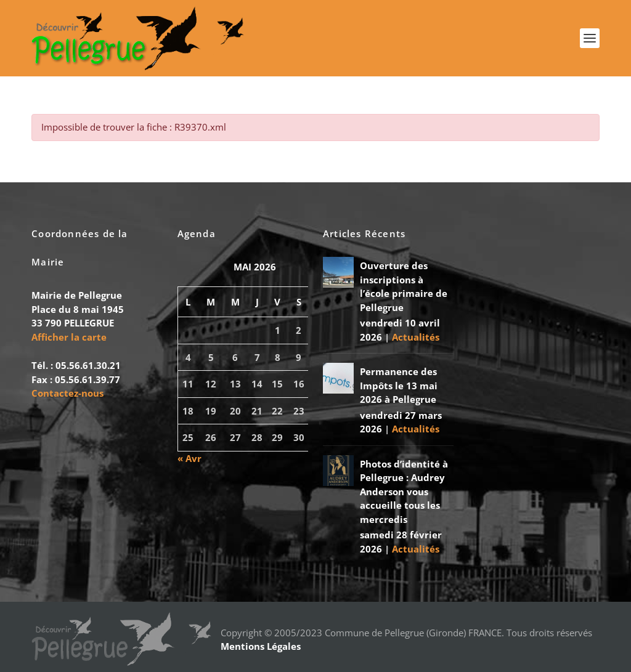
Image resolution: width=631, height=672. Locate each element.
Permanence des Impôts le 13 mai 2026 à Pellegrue (399, 385)
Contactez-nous (67, 393)
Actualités (416, 337)
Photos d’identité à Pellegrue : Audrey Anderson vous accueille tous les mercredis (404, 492)
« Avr (189, 458)
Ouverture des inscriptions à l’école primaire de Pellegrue (404, 286)
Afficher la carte (69, 337)
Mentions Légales (261, 646)
